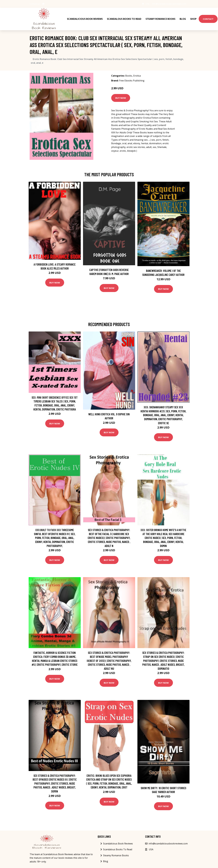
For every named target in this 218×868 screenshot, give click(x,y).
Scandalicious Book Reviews (85, 19)
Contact (208, 19)
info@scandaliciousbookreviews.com (169, 4)
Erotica (137, 76)
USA (147, 4)
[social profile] (43, 4)
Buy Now (121, 98)
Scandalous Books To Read (124, 19)
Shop (193, 19)
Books (129, 76)
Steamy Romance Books (160, 19)
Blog (183, 19)
